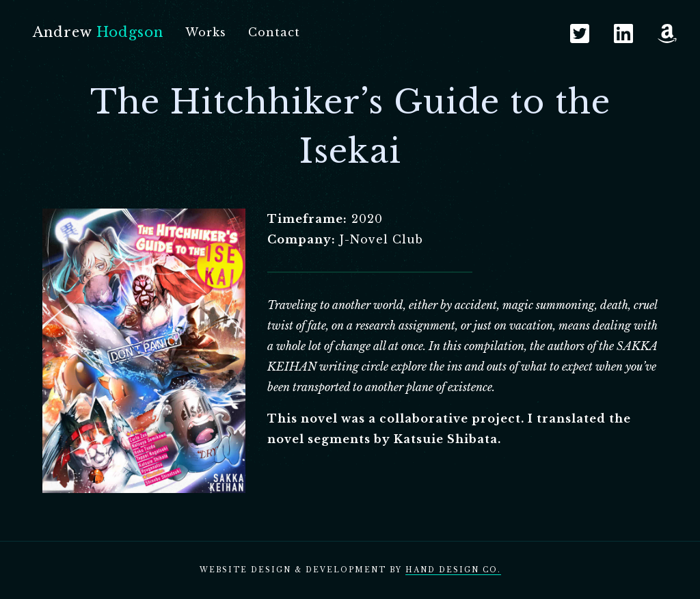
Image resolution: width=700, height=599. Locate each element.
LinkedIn (623, 34)
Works (206, 32)
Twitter (580, 34)
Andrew (98, 32)
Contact (274, 32)
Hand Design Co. (453, 570)
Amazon (667, 34)
